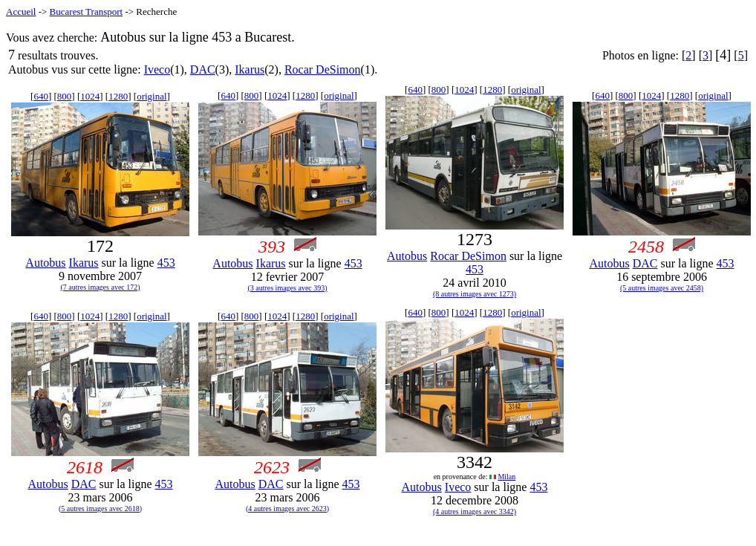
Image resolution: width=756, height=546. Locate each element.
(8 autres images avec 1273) (475, 294)
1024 (90, 96)
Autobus (45, 263)
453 (166, 263)
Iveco (157, 69)
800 (65, 96)
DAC (203, 69)
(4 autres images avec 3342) (475, 511)
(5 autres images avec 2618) (100, 508)
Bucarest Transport (87, 12)
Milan (506, 477)
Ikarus (250, 69)
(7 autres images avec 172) (100, 287)
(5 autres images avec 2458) (662, 288)
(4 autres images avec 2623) (287, 508)
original (151, 96)
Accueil (21, 12)
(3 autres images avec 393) (287, 288)
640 (41, 96)
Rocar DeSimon (323, 69)
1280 (118, 96)
